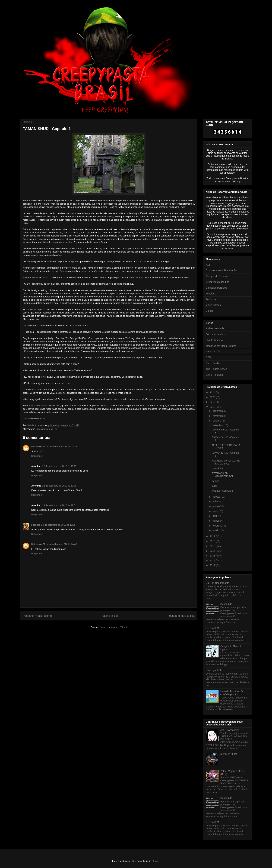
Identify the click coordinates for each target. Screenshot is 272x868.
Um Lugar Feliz (214, 670)
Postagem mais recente (37, 616)
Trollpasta (211, 299)
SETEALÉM (212, 628)
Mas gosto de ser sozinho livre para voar (226, 462)
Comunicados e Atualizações (222, 270)
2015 (213, 546)
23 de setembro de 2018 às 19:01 (59, 505)
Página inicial (110, 616)
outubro (217, 421)
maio (216, 511)
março (216, 521)
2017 (213, 536)
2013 (213, 556)
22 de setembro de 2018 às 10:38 (59, 486)
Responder (37, 456)
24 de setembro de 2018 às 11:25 (58, 525)
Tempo (216, 481)
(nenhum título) (229, 754)
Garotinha (217, 469)
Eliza (215, 486)
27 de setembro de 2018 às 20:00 (60, 544)
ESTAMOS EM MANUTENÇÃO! (222, 475)
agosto (217, 497)
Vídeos (210, 311)
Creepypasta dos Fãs (46, 429)
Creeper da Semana (217, 276)
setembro (218, 425)
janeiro (217, 530)
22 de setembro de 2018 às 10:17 (59, 466)
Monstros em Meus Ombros (221, 346)
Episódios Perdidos (216, 288)
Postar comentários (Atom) (113, 627)
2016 (213, 541)
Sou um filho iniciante (218, 583)
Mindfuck (211, 294)
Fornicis (36, 525)
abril (215, 516)
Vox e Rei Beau (214, 375)
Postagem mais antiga (181, 616)
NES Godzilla (213, 352)
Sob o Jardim (213, 363)
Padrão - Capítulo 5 (223, 491)
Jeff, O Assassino (230, 730)
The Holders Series (216, 369)
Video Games (213, 305)
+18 (208, 265)
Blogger (156, 861)
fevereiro (218, 526)
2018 (213, 407)
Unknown (37, 447)
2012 (213, 561)
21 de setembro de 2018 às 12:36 (60, 447)
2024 (213, 392)
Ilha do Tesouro (214, 340)
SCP (208, 357)
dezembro (218, 411)
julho (215, 501)
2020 (213, 397)
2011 (213, 565)
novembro (218, 416)
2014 (213, 551)
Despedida (226, 604)
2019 (213, 402)
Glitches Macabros (216, 334)
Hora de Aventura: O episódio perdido (232, 693)
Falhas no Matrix (215, 328)
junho (216, 506)
